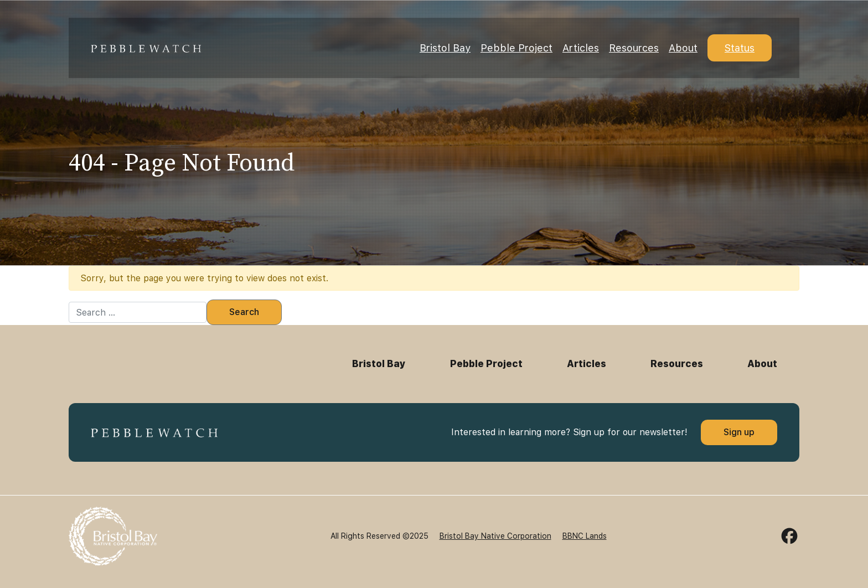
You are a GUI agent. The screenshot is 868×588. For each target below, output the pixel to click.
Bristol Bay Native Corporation (495, 536)
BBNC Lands (585, 536)
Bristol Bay (445, 48)
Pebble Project (516, 48)
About (683, 48)
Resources (634, 48)
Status (740, 48)
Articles (581, 48)
